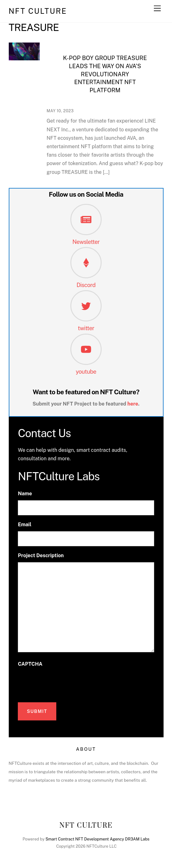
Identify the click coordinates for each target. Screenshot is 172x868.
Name (25, 494)
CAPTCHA (30, 664)
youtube (86, 372)
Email (25, 525)
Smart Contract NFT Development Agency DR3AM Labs (97, 839)
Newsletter (86, 242)
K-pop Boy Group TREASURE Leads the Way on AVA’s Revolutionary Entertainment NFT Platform (105, 74)
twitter (86, 328)
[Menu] (157, 9)
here (133, 404)
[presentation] (65, 683)
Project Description (41, 555)
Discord (86, 285)
